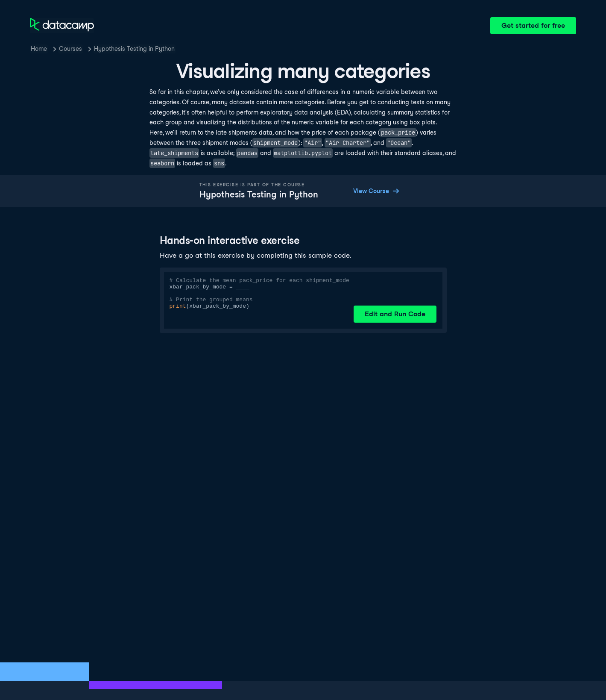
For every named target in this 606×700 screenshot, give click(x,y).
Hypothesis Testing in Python (134, 49)
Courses (70, 49)
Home (39, 49)
